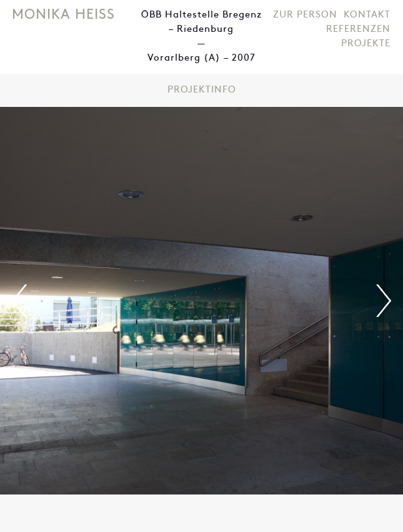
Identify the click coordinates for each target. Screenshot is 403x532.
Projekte (366, 44)
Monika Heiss (63, 15)
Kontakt (367, 15)
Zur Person (305, 15)
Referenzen (358, 30)
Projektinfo (202, 90)
